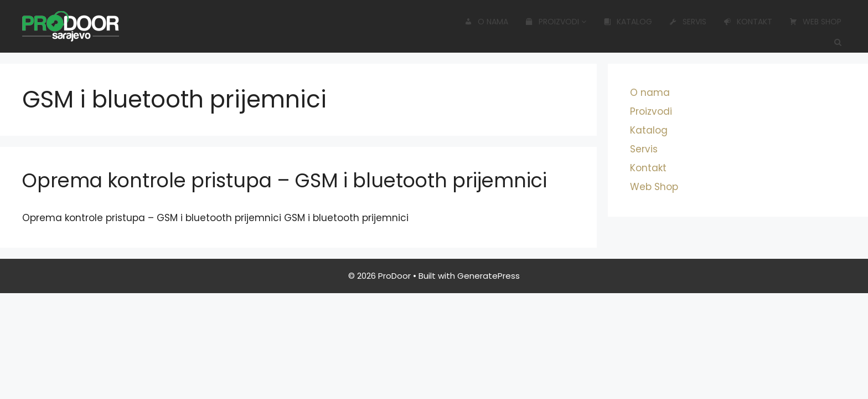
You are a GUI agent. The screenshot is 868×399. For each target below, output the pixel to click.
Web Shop (815, 22)
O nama (486, 22)
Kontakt (748, 22)
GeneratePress (489, 276)
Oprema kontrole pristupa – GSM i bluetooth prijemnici (285, 180)
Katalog (628, 22)
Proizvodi (556, 22)
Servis (688, 22)
